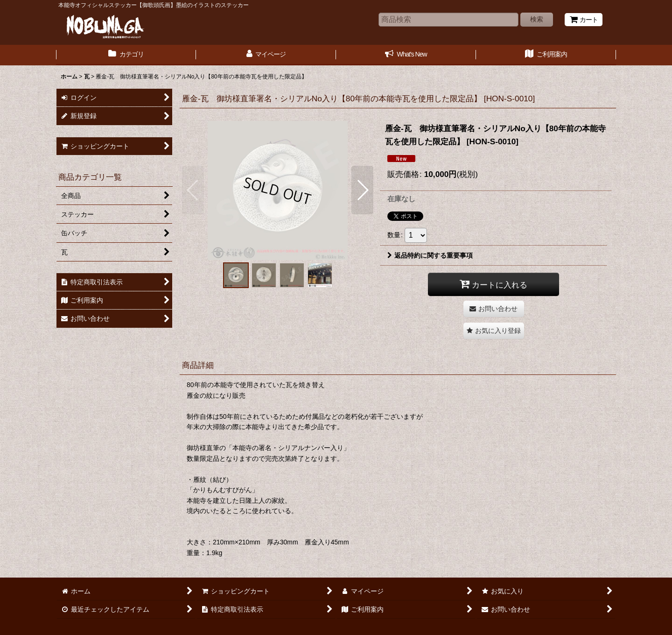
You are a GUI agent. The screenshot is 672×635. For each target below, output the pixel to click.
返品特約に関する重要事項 (430, 255)
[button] (193, 190)
